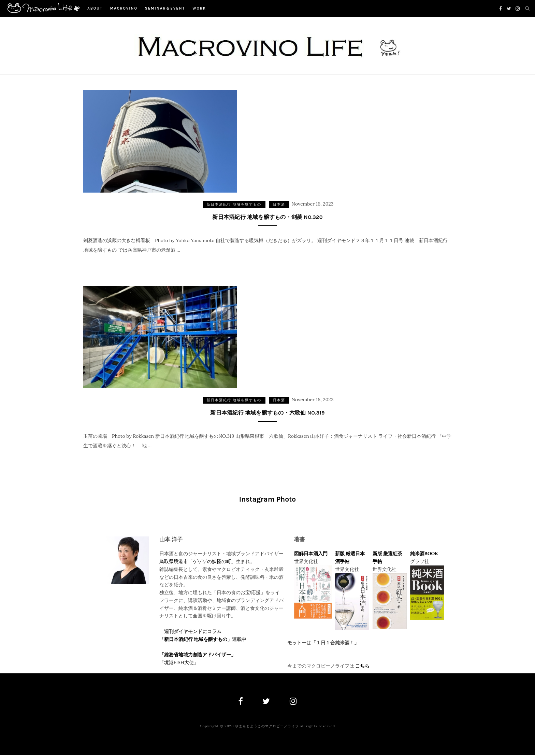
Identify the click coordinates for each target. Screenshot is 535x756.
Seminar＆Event (165, 8)
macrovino (124, 8)
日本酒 (279, 204)
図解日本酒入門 (311, 554)
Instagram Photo (267, 500)
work (199, 8)
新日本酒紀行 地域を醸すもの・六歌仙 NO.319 (268, 413)
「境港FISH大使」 (179, 663)
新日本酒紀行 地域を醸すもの (234, 204)
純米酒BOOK (424, 554)
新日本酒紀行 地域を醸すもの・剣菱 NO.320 (268, 217)
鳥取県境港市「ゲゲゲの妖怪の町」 (198, 562)
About (95, 8)
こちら (362, 666)
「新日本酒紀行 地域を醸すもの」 (196, 640)
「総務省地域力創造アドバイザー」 (198, 655)
